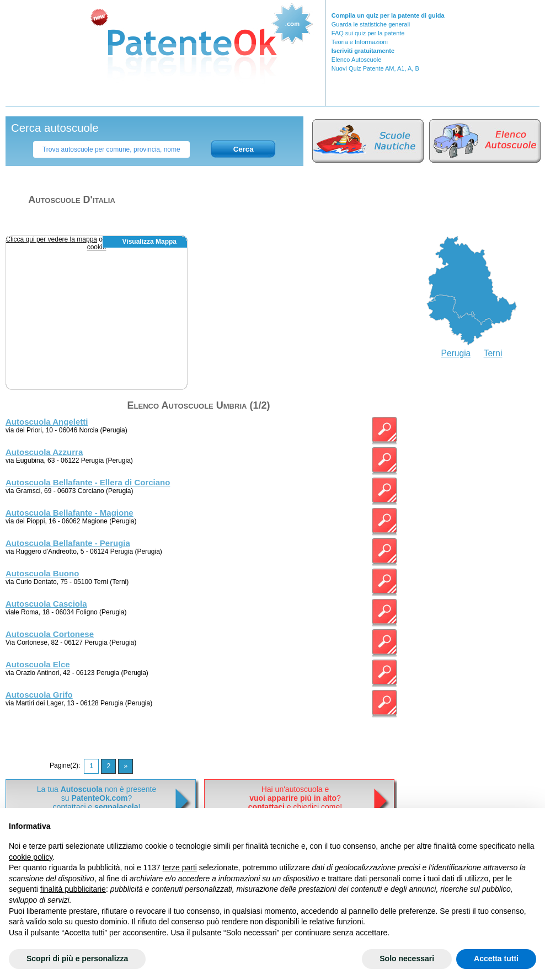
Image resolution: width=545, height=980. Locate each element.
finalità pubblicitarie (73, 889)
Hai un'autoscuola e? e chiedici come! (295, 798)
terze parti (180, 867)
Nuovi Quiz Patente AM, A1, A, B (375, 68)
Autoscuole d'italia (72, 200)
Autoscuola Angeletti (47, 422)
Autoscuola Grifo (39, 695)
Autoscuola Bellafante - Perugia (68, 543)
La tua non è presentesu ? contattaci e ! (97, 798)
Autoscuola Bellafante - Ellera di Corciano (88, 482)
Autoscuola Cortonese (50, 634)
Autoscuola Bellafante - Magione (70, 513)
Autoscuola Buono (42, 573)
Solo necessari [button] (407, 958)
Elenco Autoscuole (357, 60)
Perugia (456, 353)
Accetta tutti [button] (496, 958)
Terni (493, 353)
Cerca (244, 149)
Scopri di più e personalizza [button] (77, 958)
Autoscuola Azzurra (44, 452)
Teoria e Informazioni (360, 42)
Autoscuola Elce (38, 664)
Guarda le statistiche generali (371, 24)
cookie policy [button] (31, 857)
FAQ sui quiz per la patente (368, 33)
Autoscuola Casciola (46, 604)
